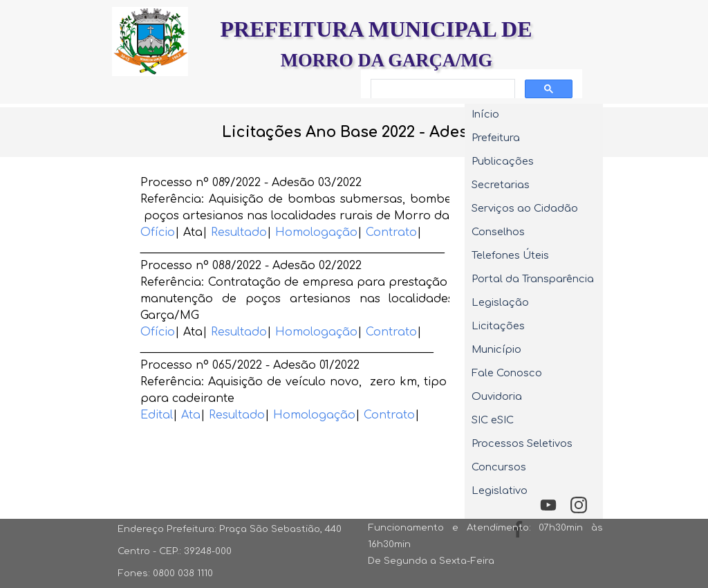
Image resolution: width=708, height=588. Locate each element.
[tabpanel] (354, 132)
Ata (191, 415)
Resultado (239, 232)
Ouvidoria (497, 396)
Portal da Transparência (533, 279)
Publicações (503, 161)
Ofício (158, 232)
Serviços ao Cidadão (525, 208)
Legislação (500, 302)
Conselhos (498, 232)
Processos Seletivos (522, 443)
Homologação (316, 232)
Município (496, 349)
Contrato (391, 232)
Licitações (498, 326)
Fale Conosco (507, 373)
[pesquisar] (441, 89)
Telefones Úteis (510, 255)
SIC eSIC (493, 420)
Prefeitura (496, 138)
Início (485, 114)
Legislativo (500, 490)
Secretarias (501, 185)
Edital (157, 415)
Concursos (499, 467)
